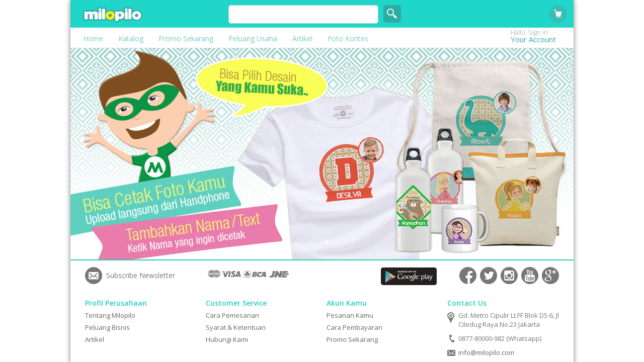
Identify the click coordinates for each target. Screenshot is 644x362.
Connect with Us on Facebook (468, 276)
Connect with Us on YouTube (530, 276)
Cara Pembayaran (354, 327)
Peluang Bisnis (107, 327)
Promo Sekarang (186, 38)
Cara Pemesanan (232, 315)
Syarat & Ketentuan (236, 327)
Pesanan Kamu (350, 315)
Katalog (131, 38)
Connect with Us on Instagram (509, 276)
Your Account (541, 39)
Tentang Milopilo (110, 315)
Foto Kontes (348, 38)
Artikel (302, 38)
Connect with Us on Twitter (489, 276)
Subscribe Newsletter (141, 275)
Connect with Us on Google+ (550, 276)
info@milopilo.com (486, 352)
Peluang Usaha (253, 38)
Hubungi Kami (227, 339)
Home (93, 38)
